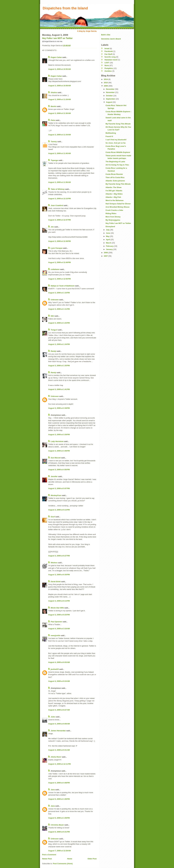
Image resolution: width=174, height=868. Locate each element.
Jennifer (54, 476)
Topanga (54, 160)
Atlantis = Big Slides (114, 194)
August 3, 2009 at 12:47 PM (59, 220)
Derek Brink (56, 582)
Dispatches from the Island (65, 8)
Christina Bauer (57, 825)
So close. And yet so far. (116, 143)
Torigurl (54, 330)
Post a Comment (49, 855)
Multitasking (111, 133)
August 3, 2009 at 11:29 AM (59, 99)
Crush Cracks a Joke (114, 210)
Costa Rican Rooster (114, 174)
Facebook (109, 51)
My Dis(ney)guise (113, 220)
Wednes (54, 563)
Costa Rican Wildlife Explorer (118, 152)
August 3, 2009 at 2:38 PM (59, 408)
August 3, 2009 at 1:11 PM (59, 309)
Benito (53, 106)
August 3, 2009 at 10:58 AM (59, 86)
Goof (53, 517)
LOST (107, 63)
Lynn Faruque (57, 248)
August (109, 102)
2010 (106, 83)
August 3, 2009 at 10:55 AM (59, 69)
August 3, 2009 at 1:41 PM (59, 389)
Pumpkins (109, 68)
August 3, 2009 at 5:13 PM (59, 510)
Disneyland (110, 227)
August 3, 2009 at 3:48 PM (59, 451)
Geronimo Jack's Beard (111, 39)
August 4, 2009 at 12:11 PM (59, 764)
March (109, 243)
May (108, 236)
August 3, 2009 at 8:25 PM (59, 615)
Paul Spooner (56, 622)
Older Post (92, 859)
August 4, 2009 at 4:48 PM (59, 783)
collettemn (55, 269)
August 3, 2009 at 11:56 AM (59, 182)
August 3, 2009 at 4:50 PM (59, 470)
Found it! (109, 136)
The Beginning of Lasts (115, 162)
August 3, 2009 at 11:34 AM (59, 135)
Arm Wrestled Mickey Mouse (117, 207)
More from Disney (113, 217)
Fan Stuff (108, 54)
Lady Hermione (57, 441)
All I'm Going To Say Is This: (117, 165)
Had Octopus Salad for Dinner (118, 204)
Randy (53, 351)
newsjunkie (55, 636)
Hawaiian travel (111, 60)
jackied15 (55, 669)
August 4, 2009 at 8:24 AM (59, 681)
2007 (106, 256)
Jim (52, 227)
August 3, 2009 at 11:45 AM (59, 153)
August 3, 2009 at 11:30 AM (59, 113)
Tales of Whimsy (58, 189)
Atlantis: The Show (113, 187)
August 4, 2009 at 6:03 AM (59, 662)
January (110, 249)
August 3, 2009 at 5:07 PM (59, 488)
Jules (53, 717)
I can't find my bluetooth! (116, 140)
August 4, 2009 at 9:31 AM (59, 750)
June (108, 233)
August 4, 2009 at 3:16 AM (59, 629)
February (110, 246)
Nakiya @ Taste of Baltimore (63, 286)
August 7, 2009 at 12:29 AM (59, 851)
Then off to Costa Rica (115, 177)
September (111, 99)
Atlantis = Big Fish (113, 197)
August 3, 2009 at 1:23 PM (59, 323)
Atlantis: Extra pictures (115, 181)
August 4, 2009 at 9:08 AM (59, 724)
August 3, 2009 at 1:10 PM (59, 293)
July (108, 230)
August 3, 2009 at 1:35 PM (59, 366)
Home (70, 859)
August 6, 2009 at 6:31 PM (59, 832)
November (111, 92)
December (111, 89)
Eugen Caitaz (56, 57)
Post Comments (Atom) (63, 864)
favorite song (110, 57)
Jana (53, 790)
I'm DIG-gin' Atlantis (114, 191)
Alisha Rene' (56, 757)
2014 (106, 79)
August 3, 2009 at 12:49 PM (59, 241)
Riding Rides (111, 213)
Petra (53, 120)
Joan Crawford (57, 205)
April (108, 240)
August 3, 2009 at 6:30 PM (59, 575)
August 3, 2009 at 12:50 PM (59, 279)
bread (107, 48)
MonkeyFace (56, 495)
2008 (106, 253)
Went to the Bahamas (114, 200)
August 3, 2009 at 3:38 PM (59, 434)
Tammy (54, 142)
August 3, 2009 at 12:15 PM (59, 199)
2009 (106, 86)
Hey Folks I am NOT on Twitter (57, 38)
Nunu (107, 65)
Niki (52, 316)
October (110, 96)
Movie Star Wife (57, 608)
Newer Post (47, 859)
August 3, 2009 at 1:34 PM (59, 344)
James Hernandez (58, 731)
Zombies (108, 71)
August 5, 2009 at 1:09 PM (59, 799)
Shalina (54, 92)
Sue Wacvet (56, 458)
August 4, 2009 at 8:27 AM (59, 710)
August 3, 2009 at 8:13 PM (59, 601)
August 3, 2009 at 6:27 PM (59, 556)
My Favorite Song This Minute (118, 124)
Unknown (55, 300)
